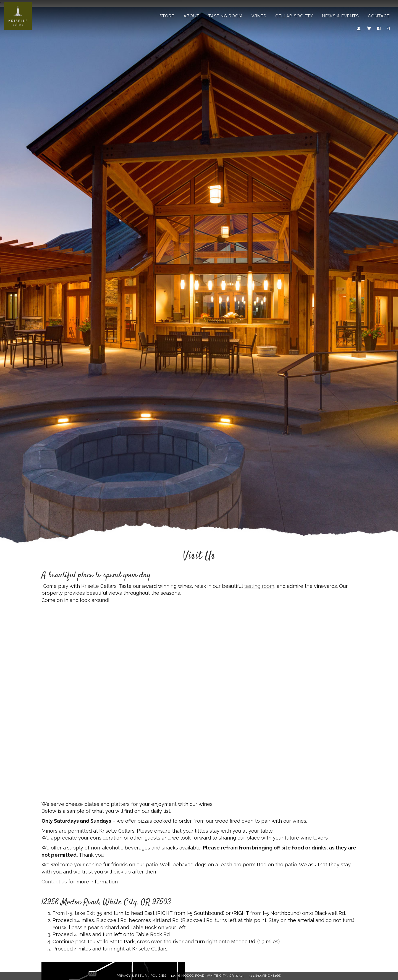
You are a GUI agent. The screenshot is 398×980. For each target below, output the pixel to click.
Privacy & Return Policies (142, 976)
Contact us (54, 882)
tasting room (259, 586)
